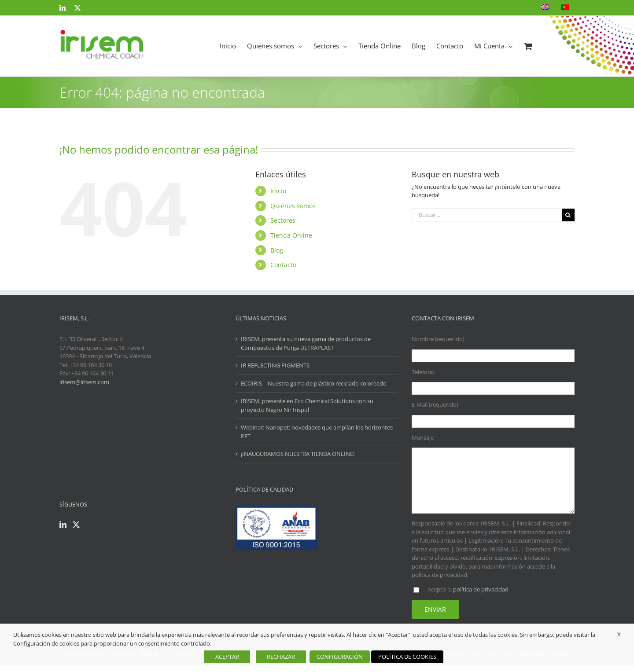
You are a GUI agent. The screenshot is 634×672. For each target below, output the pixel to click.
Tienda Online (291, 235)
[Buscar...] (487, 215)
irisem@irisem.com (84, 382)
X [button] (619, 634)
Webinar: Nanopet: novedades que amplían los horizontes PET (317, 432)
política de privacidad (481, 589)
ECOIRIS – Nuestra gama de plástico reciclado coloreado (314, 383)
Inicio (278, 191)
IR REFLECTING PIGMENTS (275, 365)
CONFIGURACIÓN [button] (340, 657)
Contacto (283, 265)
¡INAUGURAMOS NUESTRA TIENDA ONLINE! (298, 454)
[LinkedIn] (63, 525)
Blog (277, 250)
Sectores (283, 220)
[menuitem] (545, 8)
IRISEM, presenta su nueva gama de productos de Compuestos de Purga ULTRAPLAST (306, 343)
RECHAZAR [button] (281, 657)
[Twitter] (76, 525)
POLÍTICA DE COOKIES (407, 657)
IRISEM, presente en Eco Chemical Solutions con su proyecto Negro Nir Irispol (307, 405)
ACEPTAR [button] (227, 657)
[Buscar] (568, 215)
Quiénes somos (293, 206)
